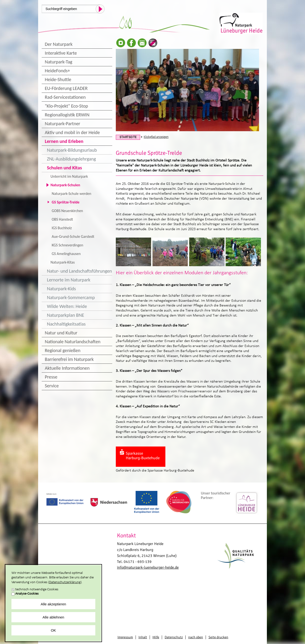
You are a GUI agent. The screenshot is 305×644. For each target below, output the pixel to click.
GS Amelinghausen (66, 254)
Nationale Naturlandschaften (73, 342)
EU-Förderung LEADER (66, 88)
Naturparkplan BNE (66, 315)
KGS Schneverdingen (67, 245)
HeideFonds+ (57, 71)
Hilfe (156, 637)
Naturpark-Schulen (65, 185)
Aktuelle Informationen (67, 368)
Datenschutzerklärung (65, 582)
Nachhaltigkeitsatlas (66, 324)
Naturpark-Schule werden (71, 194)
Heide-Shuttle (58, 79)
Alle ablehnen (53, 617)
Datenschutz (174, 637)
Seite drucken (218, 637)
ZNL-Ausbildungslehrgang (71, 159)
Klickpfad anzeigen (156, 137)
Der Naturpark (59, 44)
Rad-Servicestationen (65, 97)
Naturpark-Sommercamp (71, 297)
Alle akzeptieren (53, 604)
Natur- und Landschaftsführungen (79, 271)
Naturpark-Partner (63, 124)
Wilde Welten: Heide (67, 306)
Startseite (128, 137)
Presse (51, 377)
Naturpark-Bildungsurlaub (72, 150)
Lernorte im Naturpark (69, 280)
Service (52, 386)
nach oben (196, 637)
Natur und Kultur (61, 333)
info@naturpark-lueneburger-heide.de (148, 567)
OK (53, 630)
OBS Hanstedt (62, 219)
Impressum (125, 637)
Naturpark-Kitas (63, 262)
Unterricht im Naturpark (69, 176)
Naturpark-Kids (61, 289)
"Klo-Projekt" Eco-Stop (66, 106)
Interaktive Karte (61, 53)
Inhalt (143, 637)
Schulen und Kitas (64, 168)
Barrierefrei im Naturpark (69, 359)
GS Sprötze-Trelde (66, 202)
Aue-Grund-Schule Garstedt (73, 236)
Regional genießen (63, 350)
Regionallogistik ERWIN (67, 115)
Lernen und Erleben (64, 141)
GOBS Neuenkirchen (67, 211)
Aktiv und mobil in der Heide (72, 132)
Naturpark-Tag (58, 62)
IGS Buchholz (62, 228)
